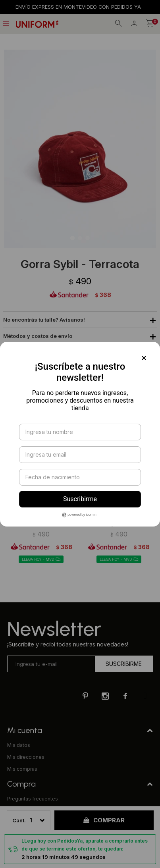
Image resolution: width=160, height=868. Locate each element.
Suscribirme (80, 499)
